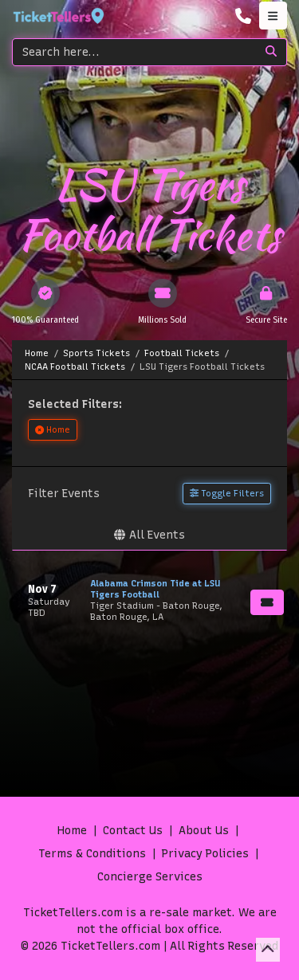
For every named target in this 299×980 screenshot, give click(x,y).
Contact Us (133, 831)
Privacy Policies (205, 854)
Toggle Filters (227, 493)
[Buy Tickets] (267, 602)
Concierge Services (150, 877)
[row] (149, 600)
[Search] (134, 52)
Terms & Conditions (92, 854)
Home (72, 831)
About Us (204, 831)
